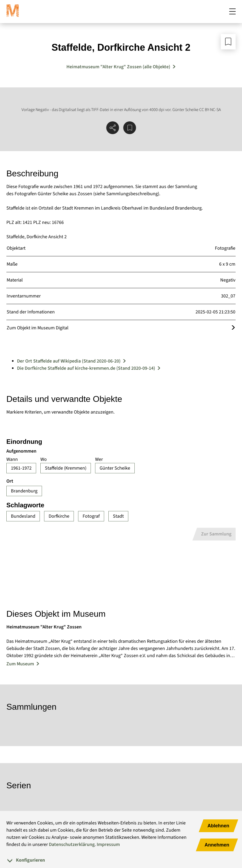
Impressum (108, 844)
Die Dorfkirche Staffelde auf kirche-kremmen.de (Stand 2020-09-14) (86, 368)
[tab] (121, 860)
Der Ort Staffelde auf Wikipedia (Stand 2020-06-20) (69, 361)
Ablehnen (218, 826)
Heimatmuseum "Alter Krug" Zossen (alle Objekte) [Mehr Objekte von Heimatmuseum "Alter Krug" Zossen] (118, 67)
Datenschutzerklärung (72, 844)
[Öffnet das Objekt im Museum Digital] (233, 328)
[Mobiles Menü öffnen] (232, 12)
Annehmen (217, 845)
